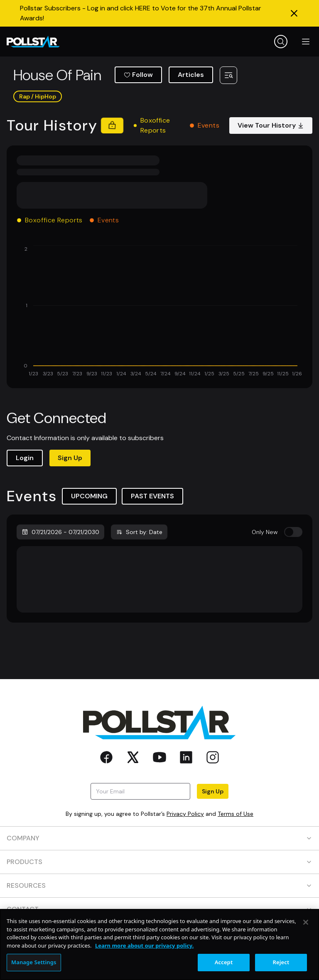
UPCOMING (89, 496)
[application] (159, 312)
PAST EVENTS (152, 496)
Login (25, 458)
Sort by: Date (139, 532)
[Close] (306, 922)
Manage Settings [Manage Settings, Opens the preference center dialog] (34, 962)
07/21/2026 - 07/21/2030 (60, 532)
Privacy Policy (185, 814)
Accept (224, 962)
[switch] (293, 532)
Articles (191, 75)
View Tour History (271, 125)
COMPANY (159, 838)
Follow (138, 75)
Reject (281, 962)
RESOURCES (159, 885)
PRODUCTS (159, 862)
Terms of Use (236, 814)
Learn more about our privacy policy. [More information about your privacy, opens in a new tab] (144, 946)
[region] (159, 944)
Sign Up (70, 458)
